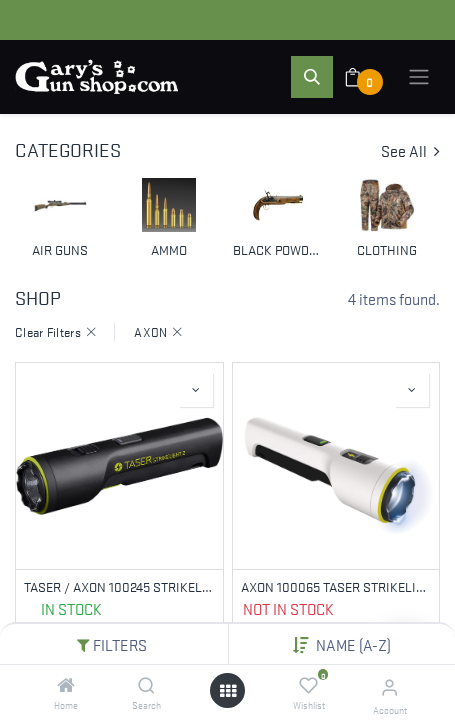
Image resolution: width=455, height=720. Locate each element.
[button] (312, 77)
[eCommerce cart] (365, 77)
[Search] (146, 685)
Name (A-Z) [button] (353, 644)
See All (410, 150)
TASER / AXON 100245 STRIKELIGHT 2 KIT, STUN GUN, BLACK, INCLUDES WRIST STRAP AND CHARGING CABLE (119, 586)
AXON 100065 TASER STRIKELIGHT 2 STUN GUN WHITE (336, 586)
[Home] (66, 685)
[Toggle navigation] (419, 77)
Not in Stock (288, 608)
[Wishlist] (308, 685)
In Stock (71, 608)
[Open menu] (228, 690)
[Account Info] (389, 686)
